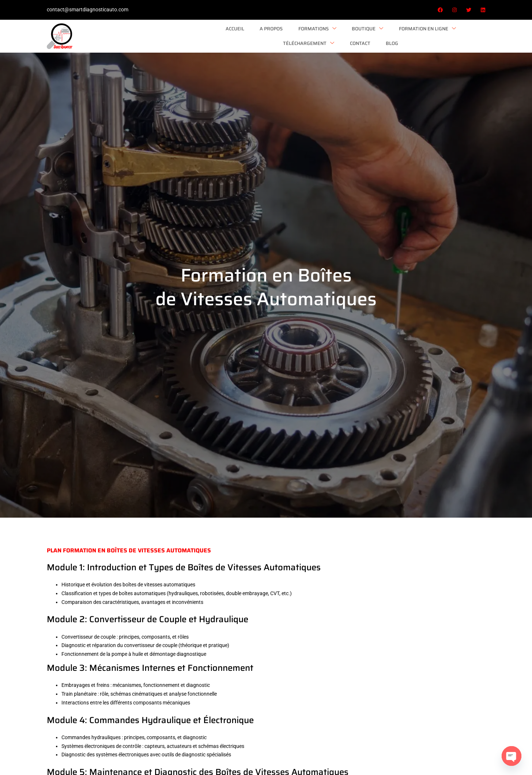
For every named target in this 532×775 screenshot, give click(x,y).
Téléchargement (378, 34)
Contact (427, 34)
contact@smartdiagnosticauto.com (88, 10)
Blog (456, 34)
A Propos (164, 34)
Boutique (254, 34)
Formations (207, 34)
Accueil (130, 34)
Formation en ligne (312, 34)
